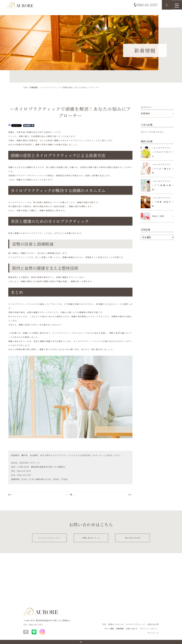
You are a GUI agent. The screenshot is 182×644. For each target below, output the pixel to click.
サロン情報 (109, 628)
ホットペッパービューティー (49, 538)
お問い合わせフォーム (91, 538)
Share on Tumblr (29, 126)
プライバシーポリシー (149, 628)
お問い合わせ (131, 628)
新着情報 (34, 87)
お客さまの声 (153, 624)
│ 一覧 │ (70, 495)
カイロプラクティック (135, 624)
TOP (25, 87)
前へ (10, 495)
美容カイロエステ (116, 624)
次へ (130, 495)
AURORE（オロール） (92, 642)
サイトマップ (153, 633)
